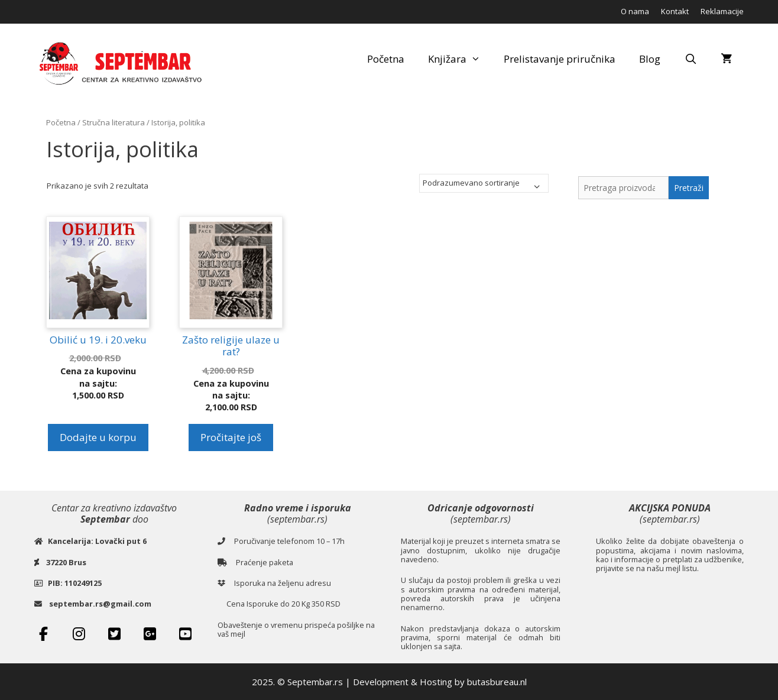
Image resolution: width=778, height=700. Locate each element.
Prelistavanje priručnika (560, 59)
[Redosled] (484, 183)
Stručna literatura (114, 122)
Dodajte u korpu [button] (98, 437)
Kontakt (675, 11)
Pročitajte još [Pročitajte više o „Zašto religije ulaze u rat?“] (231, 437)
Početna (386, 59)
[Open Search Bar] (691, 59)
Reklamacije (722, 11)
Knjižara (460, 59)
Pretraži (689, 188)
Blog (650, 59)
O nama (635, 11)
